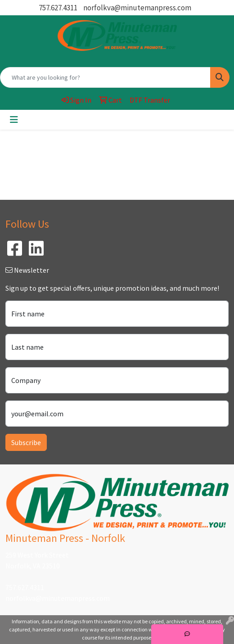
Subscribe (26, 442)
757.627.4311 (58, 8)
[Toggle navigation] (14, 120)
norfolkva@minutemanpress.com (137, 8)
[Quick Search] (105, 77)
